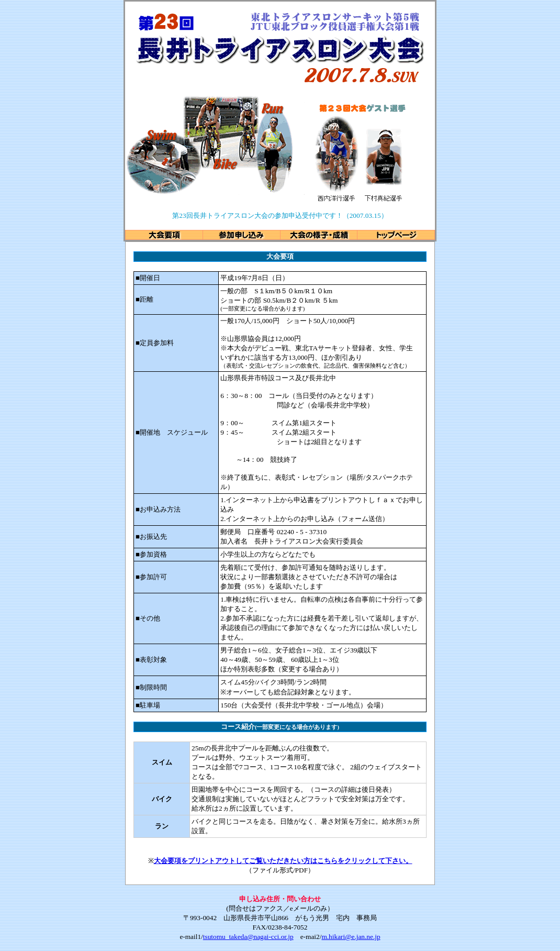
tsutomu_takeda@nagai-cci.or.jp (248, 937)
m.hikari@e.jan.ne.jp (351, 937)
